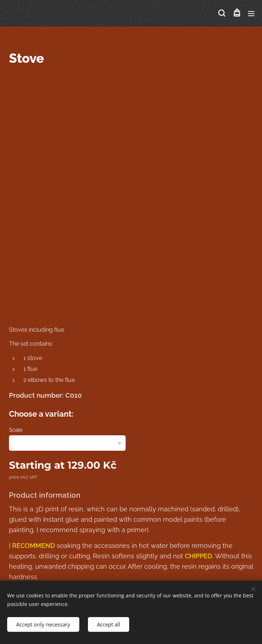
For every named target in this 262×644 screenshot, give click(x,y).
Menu (251, 14)
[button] (222, 13)
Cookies (131, 541)
